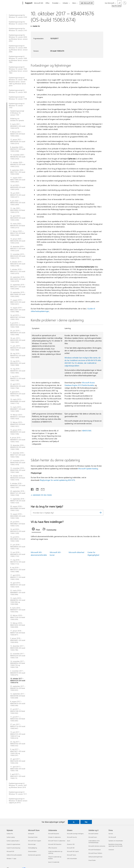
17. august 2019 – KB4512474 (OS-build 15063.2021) (18, 302)
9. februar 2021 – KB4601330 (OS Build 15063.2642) (18, 134)
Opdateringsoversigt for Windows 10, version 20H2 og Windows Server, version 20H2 (18, 38)
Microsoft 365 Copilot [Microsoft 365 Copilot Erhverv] (73, 851)
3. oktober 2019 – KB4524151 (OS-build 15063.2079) (18, 271)
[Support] (28, 3)
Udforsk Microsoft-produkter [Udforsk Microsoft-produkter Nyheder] (14, 855)
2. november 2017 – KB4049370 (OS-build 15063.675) (18, 673)
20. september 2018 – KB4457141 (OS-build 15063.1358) (18, 493)
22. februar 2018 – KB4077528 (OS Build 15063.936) (18, 617)
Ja (74, 822)
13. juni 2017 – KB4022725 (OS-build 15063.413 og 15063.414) (18, 735)
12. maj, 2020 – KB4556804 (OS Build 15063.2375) (18, 210)
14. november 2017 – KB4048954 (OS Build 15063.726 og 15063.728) (18, 664)
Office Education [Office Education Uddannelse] (53, 848)
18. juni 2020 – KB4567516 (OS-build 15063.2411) (18, 195)
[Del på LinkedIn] (36, 489)
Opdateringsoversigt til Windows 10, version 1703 (17, 106)
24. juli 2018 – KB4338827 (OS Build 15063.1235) (18, 524)
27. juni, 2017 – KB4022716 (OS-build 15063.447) (18, 726)
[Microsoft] (14, 3)
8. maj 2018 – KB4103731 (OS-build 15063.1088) (18, 570)
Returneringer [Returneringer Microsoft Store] (32, 844)
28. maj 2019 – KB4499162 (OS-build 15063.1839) (18, 356)
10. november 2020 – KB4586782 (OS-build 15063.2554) (18, 157)
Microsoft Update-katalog (88, 468)
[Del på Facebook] (32, 489)
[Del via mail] (42, 489)
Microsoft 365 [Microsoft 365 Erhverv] (71, 848)
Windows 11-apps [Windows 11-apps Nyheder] (11, 858)
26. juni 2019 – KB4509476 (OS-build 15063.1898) (18, 333)
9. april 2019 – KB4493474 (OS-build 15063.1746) (18, 394)
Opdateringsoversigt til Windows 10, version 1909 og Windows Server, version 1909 (18, 59)
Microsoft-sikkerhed (76, 552)
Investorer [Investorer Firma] (111, 850)
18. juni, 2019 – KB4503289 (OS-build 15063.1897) (18, 340)
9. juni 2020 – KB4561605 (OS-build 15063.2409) (18, 203)
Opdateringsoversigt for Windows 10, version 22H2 (18, 16)
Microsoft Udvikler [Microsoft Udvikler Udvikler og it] (93, 834)
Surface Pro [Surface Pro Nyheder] (10, 834)
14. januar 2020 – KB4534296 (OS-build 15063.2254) (18, 241)
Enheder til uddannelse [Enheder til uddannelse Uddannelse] (54, 837)
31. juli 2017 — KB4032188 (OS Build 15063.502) (18, 711)
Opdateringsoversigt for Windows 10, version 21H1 (18, 29)
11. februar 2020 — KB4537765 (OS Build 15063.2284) (18, 233)
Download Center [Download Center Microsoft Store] (33, 837)
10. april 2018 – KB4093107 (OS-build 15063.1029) (18, 585)
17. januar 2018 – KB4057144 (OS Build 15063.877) (18, 633)
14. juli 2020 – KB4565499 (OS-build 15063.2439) (18, 187)
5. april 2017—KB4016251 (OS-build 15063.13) (18, 776)
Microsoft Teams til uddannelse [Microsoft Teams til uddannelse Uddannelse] (57, 841)
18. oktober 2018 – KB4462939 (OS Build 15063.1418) (18, 478)
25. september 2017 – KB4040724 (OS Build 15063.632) (18, 688)
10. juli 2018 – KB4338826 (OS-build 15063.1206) (18, 539)
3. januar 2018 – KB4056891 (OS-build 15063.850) (18, 640)
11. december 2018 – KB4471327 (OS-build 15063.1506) (18, 455)
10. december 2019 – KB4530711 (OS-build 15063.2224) (18, 249)
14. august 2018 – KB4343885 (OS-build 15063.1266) (18, 516)
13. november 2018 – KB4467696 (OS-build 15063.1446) (18, 470)
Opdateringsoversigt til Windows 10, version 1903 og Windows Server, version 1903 (18, 70)
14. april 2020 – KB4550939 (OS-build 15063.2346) (18, 218)
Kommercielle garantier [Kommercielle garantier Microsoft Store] (34, 855)
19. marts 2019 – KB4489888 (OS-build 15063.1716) (18, 401)
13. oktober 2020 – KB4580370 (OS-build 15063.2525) (18, 164)
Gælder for (36, 26)
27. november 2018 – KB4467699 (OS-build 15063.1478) (18, 463)
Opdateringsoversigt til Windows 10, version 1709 (18, 98)
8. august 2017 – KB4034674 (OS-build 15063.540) (18, 703)
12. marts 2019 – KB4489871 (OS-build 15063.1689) (18, 409)
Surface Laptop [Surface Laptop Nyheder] (11, 837)
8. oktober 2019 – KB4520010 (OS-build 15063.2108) (18, 264)
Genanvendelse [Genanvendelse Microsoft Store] (32, 851)
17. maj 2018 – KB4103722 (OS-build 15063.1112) (18, 562)
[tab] (36, 529)
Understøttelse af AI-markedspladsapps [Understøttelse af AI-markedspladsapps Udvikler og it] (94, 842)
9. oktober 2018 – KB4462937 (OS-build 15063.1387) (18, 485)
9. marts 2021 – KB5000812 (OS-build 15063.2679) (18, 126)
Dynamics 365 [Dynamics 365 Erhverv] (71, 844)
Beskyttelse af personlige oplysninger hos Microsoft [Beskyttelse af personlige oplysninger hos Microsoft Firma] (115, 845)
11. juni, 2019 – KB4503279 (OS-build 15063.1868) (18, 348)
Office (47, 3)
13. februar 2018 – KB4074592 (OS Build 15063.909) (18, 625)
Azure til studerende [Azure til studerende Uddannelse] (54, 862)
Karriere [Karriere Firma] (111, 834)
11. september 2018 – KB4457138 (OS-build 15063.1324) (18, 501)
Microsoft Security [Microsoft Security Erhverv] (72, 837)
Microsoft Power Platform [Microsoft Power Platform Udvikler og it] (95, 853)
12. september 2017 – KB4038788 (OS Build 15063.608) (18, 696)
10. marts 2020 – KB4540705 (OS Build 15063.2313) (18, 226)
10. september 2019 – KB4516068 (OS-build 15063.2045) (18, 294)
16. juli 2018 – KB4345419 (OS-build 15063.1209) (18, 531)
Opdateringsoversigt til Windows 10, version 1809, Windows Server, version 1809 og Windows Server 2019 (18, 82)
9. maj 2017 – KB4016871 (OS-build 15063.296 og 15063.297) (18, 752)
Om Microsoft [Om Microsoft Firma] (112, 837)
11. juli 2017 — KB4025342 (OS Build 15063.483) (18, 719)
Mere (74, 3)
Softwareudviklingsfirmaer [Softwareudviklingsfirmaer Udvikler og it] (95, 857)
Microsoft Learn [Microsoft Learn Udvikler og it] (93, 837)
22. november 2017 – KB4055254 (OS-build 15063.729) (18, 656)
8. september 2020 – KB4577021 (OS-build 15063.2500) (18, 172)
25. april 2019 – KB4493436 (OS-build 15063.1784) (18, 386)
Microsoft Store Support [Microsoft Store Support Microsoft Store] (35, 841)
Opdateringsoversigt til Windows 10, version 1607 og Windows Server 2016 (18, 785)
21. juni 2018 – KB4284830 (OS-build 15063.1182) (18, 547)
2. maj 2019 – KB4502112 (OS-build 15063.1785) (18, 378)
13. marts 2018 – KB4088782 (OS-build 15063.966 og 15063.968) (18, 601)
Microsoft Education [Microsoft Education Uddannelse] (54, 834)
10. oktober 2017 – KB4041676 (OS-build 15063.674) (18, 681)
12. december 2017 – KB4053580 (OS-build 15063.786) (18, 648)
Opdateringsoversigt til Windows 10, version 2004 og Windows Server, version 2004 (18, 49)
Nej (86, 822)
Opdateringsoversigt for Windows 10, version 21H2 (18, 23)
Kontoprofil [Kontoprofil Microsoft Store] (31, 834)
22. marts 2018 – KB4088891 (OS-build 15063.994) (18, 592)
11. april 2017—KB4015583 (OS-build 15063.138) (18, 769)
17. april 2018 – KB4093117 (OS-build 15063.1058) (18, 577)
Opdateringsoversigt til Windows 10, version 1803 (18, 91)
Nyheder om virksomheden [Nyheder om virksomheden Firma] (116, 841)
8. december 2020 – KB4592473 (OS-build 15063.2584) (18, 149)
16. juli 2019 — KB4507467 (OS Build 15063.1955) (18, 317)
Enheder (65, 3)
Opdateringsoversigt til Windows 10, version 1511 (18, 793)
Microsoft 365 (39, 3)
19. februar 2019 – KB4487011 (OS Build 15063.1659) (18, 417)
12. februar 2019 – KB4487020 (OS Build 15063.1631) (18, 424)
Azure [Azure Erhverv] (69, 841)
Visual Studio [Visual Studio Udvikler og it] (92, 860)
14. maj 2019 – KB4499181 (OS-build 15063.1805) (18, 371)
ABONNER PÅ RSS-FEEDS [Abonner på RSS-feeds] (42, 495)
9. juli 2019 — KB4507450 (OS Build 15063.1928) (18, 325)
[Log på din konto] (125, 3)
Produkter (55, 3)
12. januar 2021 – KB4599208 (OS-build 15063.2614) (18, 141)
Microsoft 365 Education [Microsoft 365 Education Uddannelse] (55, 844)
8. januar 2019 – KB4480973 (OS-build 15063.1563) (18, 440)
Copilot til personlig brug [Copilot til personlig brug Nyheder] (13, 848)
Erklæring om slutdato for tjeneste (17, 120)
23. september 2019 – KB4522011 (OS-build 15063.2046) (18, 287)
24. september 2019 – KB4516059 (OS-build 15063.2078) (18, 279)
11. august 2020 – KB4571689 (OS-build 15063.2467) (18, 180)
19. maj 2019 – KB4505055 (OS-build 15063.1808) (18, 363)
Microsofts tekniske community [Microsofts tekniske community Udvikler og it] (97, 846)
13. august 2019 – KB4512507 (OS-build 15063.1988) (18, 310)
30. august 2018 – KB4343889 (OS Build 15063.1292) (18, 508)
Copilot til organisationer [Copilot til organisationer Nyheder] (13, 844)
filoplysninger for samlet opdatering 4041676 (57, 480)
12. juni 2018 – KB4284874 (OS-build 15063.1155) (18, 554)
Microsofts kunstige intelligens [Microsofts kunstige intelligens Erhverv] (75, 834)
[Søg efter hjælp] (119, 3)
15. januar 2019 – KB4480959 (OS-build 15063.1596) (18, 432)
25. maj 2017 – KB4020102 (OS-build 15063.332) (18, 744)
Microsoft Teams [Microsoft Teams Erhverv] (71, 855)
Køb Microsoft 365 (87, 3)
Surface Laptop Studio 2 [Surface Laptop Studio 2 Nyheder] (13, 841)
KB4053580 (87, 431)
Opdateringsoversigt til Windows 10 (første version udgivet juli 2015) (18, 801)
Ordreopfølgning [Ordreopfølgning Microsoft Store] (32, 848)
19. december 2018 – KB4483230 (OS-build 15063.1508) (18, 447)
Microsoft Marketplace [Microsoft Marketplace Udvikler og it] (95, 850)
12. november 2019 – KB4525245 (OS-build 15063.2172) (18, 256)
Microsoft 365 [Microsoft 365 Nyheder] (10, 851)
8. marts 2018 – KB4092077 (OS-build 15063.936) (18, 610)
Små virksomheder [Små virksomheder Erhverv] (72, 858)
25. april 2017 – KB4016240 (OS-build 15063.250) (18, 761)
